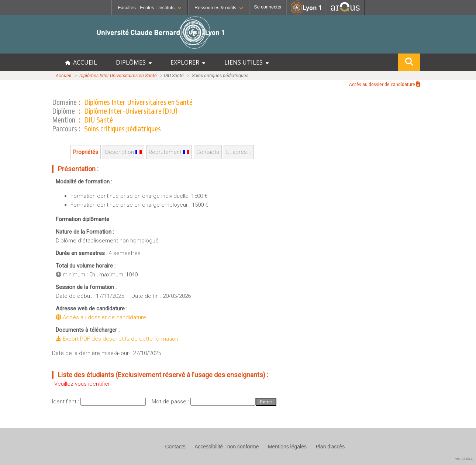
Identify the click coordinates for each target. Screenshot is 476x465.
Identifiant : (66, 402)
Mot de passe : (171, 402)
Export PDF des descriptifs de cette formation (117, 339)
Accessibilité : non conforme (227, 447)
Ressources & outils (219, 8)
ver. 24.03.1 (464, 459)
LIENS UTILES (246, 62)
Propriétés (86, 152)
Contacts (208, 152)
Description (123, 152)
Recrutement (169, 152)
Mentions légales (287, 447)
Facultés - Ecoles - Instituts (149, 8)
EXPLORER (188, 62)
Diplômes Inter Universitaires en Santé (118, 75)
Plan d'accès (330, 447)
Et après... (239, 152)
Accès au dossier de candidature (385, 84)
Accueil (63, 75)
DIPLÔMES (134, 62)
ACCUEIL (81, 62)
